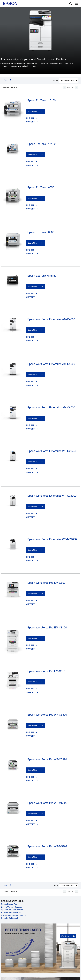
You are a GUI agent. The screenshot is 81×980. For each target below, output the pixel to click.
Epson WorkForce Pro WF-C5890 (47, 759)
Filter (6, 80)
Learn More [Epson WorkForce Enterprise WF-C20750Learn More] (33, 462)
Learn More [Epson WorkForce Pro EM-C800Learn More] (33, 594)
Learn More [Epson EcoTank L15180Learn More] (33, 155)
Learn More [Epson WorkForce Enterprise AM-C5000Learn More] (33, 375)
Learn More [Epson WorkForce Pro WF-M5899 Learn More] (33, 857)
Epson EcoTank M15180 (42, 276)
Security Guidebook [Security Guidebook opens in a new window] (10, 918)
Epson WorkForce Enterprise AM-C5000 (51, 364)
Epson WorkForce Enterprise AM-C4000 (51, 319)
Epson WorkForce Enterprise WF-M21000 (52, 539)
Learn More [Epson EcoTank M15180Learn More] (33, 286)
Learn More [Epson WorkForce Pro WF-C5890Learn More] (33, 770)
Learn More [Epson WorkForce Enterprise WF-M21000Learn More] (33, 550)
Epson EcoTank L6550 (41, 187)
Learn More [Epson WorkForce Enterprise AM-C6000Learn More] (33, 418)
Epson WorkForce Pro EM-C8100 (47, 628)
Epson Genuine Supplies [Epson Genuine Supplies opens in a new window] (12, 910)
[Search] (71, 4)
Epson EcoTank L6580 (41, 232)
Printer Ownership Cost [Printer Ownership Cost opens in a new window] (11, 913)
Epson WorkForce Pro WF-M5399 (47, 803)
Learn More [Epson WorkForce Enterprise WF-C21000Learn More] (33, 506)
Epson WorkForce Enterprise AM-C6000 (51, 408)
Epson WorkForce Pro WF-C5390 (47, 715)
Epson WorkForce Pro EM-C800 (46, 583)
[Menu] (77, 4)
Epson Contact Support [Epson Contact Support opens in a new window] (11, 907)
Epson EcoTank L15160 (41, 100)
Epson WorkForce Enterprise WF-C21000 (52, 496)
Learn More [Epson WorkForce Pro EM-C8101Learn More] (33, 682)
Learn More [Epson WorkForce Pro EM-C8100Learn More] (33, 638)
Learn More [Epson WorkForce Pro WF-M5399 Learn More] (33, 814)
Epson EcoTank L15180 (41, 144)
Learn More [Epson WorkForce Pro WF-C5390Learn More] (33, 725)
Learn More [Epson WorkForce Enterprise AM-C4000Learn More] (33, 330)
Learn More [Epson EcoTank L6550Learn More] (33, 198)
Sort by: (56, 80)
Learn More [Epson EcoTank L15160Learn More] (33, 111)
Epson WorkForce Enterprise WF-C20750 (52, 451)
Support (30, 122)
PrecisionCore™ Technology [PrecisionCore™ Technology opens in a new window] (14, 915)
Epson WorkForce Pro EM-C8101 (47, 671)
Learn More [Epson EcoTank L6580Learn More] (33, 243)
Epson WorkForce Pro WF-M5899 (47, 846)
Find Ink (30, 118)
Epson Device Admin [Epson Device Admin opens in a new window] (10, 904)
